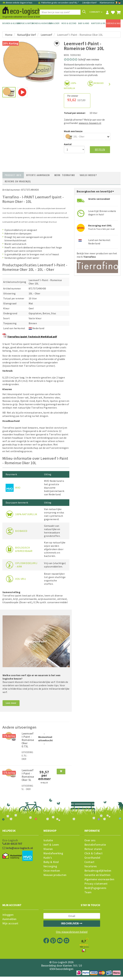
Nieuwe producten (55, 875)
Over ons (90, 840)
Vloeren (48, 849)
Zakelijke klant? (90, 3)
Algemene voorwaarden (99, 879)
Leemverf (46, 35)
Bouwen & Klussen (10, 23)
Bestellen (100, 150)
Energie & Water (25, 23)
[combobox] (87, 137)
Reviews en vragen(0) (18, 181)
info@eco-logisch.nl (18, 848)
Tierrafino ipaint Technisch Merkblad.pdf (32, 337)
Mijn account (10, 923)
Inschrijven (72, 923)
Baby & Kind (84, 23)
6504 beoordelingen (61, 969)
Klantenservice (107, 3)
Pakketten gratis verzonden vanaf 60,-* (58, 3)
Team (88, 892)
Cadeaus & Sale (113, 23)
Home (9, 35)
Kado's (48, 858)
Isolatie (48, 840)
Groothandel (92, 858)
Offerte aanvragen (38, 175)
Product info (13, 175)
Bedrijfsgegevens (95, 888)
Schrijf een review (89, 59)
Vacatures (91, 866)
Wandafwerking (53, 853)
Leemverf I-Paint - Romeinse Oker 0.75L (28, 740)
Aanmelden (9, 919)
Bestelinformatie (95, 845)
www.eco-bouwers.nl (90, 123)
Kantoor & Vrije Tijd (98, 23)
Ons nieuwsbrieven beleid (72, 932)
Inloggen (8, 915)
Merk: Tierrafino (65, 175)
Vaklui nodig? (88, 175)
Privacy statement (96, 884)
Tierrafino (76, 55)
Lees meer (11, 703)
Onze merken (52, 871)
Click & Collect (93, 853)
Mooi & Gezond (69, 23)
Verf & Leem (51, 845)
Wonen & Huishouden (39, 23)
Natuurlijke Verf (27, 35)
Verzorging (50, 866)
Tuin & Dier (54, 23)
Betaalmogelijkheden (98, 871)
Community (96, 12)
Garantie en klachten (97, 875)
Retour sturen (93, 849)
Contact (89, 862)
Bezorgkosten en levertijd (96, 191)
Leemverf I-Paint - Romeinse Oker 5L (28, 775)
